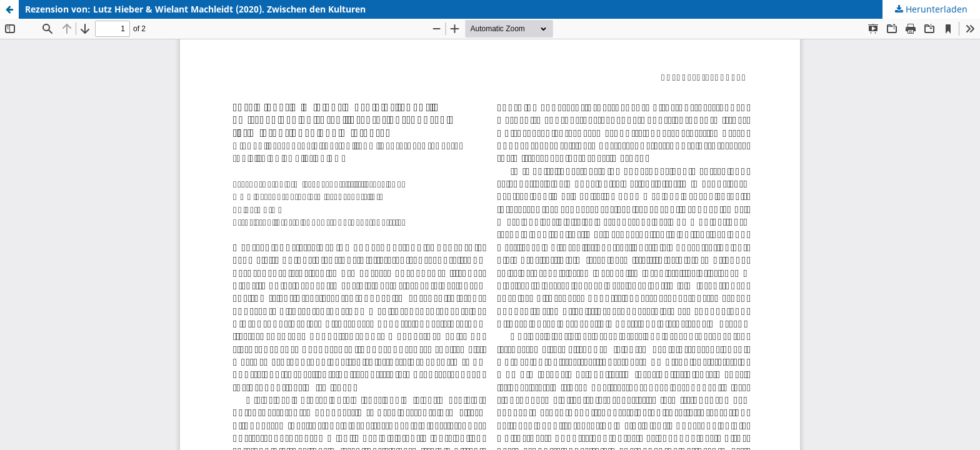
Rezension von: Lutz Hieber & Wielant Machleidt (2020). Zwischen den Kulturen (195, 9)
